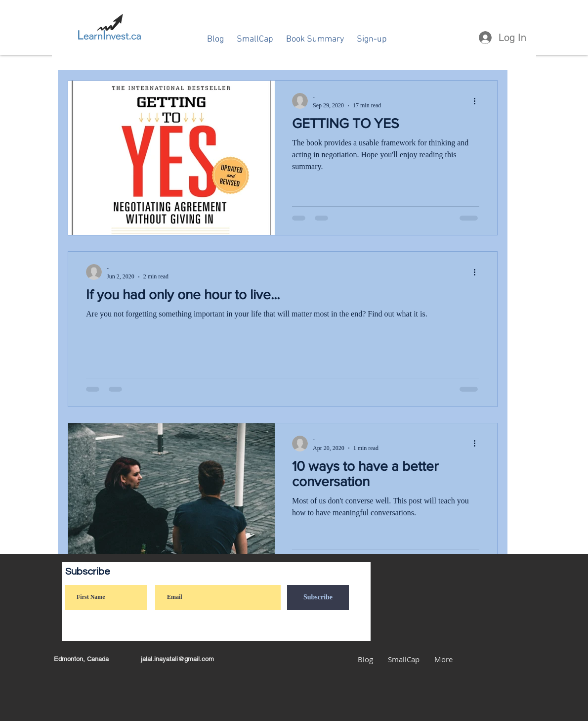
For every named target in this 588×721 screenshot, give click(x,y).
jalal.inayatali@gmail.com (177, 659)
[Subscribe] (318, 598)
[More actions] (478, 101)
